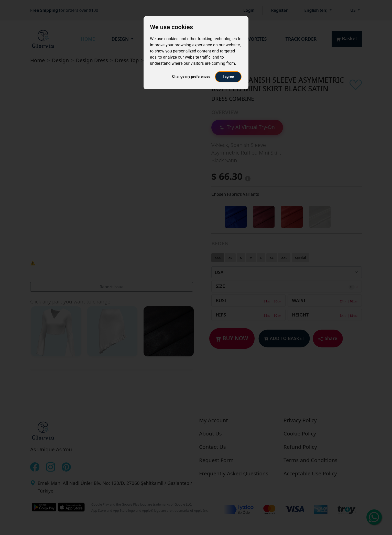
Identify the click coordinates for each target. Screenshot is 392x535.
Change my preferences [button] (191, 77)
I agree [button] (228, 77)
